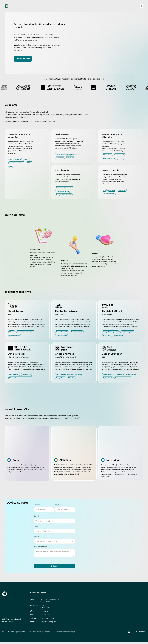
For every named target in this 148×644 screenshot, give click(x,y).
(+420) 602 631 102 (47, 620)
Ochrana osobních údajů (65, 633)
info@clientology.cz (48, 623)
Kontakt (128, 6)
